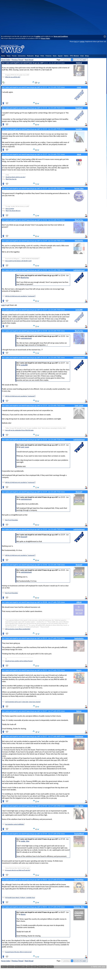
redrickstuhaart (79, 270)
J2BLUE (79, 602)
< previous (66, 60)
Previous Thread (17, 60)
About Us (4, 967)
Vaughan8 (79, 108)
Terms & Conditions (21, 967)
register (82, 41)
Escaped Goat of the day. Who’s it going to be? (18, 952)
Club (82, 56)
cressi (79, 87)
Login (3, 305)
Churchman (79, 736)
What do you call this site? (13, 77)
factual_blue (79, 188)
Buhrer (79, 711)
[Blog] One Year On (11, 179)
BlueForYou (79, 220)
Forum (14, 56)
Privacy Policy (45, 38)
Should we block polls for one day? (16, 177)
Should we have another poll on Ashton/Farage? (19, 661)
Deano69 (79, 492)
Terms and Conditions (61, 36)
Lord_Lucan (79, 406)
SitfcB (79, 154)
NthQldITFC (79, 241)
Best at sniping (10, 208)
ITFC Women (74, 56)
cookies (38, 36)
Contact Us (11, 967)
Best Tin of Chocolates (12, 520)
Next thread (29, 60)
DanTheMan (79, 880)
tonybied (79, 129)
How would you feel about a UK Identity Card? (18, 261)
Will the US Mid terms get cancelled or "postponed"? (20, 296)
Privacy (29, 967)
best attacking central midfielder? (15, 824)
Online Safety (42, 967)
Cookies (35, 967)
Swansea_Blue (79, 907)
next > (85, 60)
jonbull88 (79, 310)
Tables (66, 56)
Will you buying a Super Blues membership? (18, 629)
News (9, 56)
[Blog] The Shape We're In (13, 211)
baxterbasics (79, 638)
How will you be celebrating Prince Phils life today (19, 430)
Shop (87, 56)
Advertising (50, 967)
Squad (60, 56)
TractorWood (79, 834)
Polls (42, 56)
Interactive (22, 56)
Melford (79, 63)
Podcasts (30, 56)
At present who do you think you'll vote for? (18, 870)
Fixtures (49, 56)
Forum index (6, 60)
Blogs (37, 56)
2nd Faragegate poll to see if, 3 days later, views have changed (23, 702)
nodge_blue (79, 806)
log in (76, 41)
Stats (55, 56)
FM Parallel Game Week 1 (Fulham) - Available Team (20, 898)
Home (3, 56)
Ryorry (79, 670)
